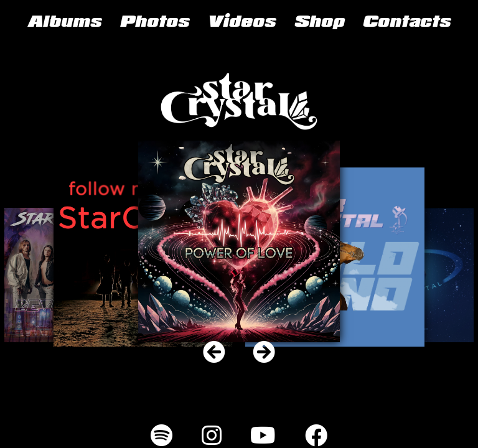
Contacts (406, 23)
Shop (319, 23)
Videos (241, 23)
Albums (64, 23)
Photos (154, 23)
